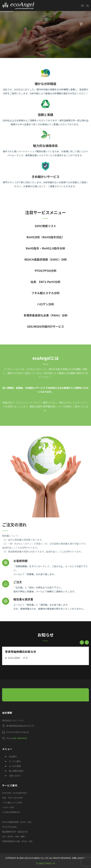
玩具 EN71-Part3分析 (45, 282)
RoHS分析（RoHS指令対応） (45, 237)
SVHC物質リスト (46, 226)
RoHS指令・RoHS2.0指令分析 (45, 248)
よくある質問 (15, 766)
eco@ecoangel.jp (46, 863)
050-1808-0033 (20, 738)
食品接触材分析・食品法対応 (15, 832)
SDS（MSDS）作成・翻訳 (13, 836)
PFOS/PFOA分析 (46, 271)
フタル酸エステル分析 (45, 293)
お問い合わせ (15, 776)
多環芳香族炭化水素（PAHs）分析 (45, 315)
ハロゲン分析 (45, 304)
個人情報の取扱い (17, 771)
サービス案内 (15, 761)
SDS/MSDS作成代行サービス (45, 326)
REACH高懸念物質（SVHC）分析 (46, 259)
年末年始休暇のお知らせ (21, 652)
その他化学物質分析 (11, 812)
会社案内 (13, 756)
